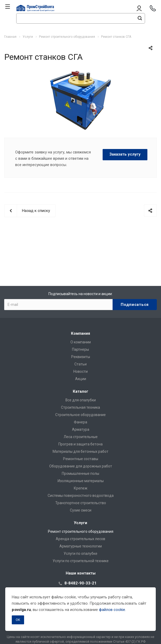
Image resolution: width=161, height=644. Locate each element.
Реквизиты (81, 357)
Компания (80, 333)
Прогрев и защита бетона (80, 444)
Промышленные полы (80, 473)
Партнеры (80, 349)
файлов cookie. (112, 610)
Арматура (81, 429)
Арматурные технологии (81, 546)
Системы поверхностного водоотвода (81, 496)
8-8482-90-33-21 (80, 583)
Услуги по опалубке (80, 553)
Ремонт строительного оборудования (81, 531)
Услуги (80, 523)
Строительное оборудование (80, 415)
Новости (80, 371)
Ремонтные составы (81, 459)
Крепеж (81, 488)
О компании (81, 342)
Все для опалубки (81, 400)
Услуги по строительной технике (81, 561)
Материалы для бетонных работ (80, 451)
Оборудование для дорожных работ (81, 466)
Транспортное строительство (81, 503)
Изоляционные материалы (81, 481)
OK (18, 620)
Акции (81, 379)
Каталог (80, 391)
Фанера (80, 422)
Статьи (80, 364)
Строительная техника (80, 407)
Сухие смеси (81, 510)
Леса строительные (81, 437)
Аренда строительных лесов (80, 539)
